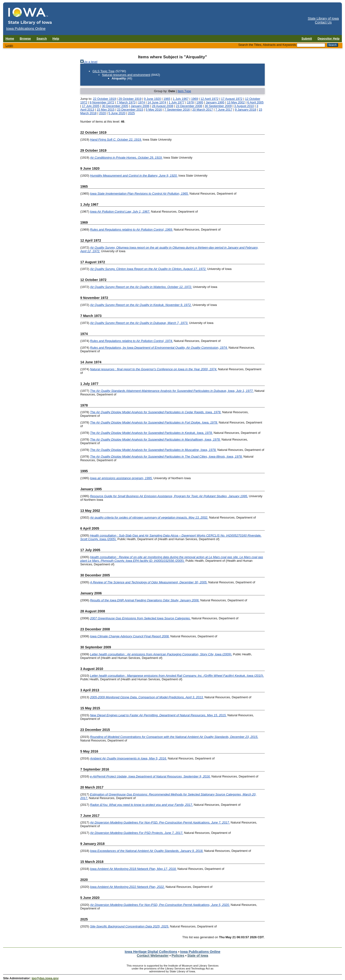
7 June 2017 (224, 110)
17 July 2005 (91, 106)
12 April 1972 (210, 99)
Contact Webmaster (153, 956)
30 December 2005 (115, 106)
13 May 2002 (236, 102)
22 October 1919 (104, 99)
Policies (178, 956)
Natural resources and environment (126, 75)
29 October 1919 (130, 99)
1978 (190, 102)
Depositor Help (329, 39)
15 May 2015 (105, 110)
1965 (167, 99)
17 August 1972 (232, 99)
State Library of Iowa (323, 18)
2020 (103, 113)
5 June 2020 (117, 113)
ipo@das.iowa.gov (45, 978)
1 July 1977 (177, 102)
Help (56, 39)
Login (9, 45)
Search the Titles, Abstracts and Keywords (267, 45)
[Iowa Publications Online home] (30, 16)
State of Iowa (198, 956)
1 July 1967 (181, 99)
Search (42, 39)
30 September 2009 (218, 106)
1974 (141, 102)
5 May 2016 (154, 110)
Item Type (184, 91)
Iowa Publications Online (200, 952)
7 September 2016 (177, 110)
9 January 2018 (245, 110)
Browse (25, 39)
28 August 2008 (163, 106)
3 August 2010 (244, 106)
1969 (195, 99)
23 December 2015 (130, 110)
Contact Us (323, 22)
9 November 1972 (102, 102)
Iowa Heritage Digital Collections (151, 952)
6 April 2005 (255, 102)
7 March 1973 (126, 102)
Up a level (90, 62)
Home (10, 39)
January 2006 (140, 106)
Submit (307, 39)
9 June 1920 (152, 99)
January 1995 (215, 102)
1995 (200, 102)
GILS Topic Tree (103, 71)
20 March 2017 (203, 110)
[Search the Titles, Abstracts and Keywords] (311, 45)
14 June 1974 (157, 102)
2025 (131, 113)
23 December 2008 (189, 106)
